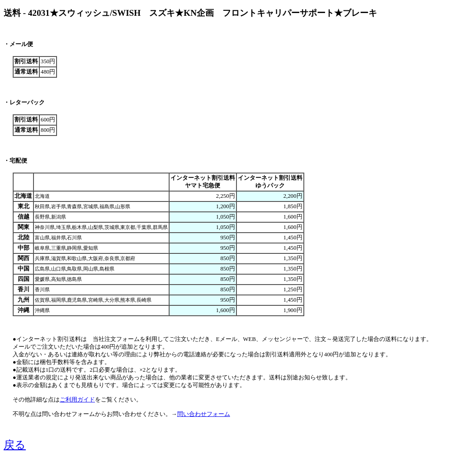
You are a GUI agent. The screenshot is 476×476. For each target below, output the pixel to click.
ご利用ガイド (77, 400)
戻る (15, 445)
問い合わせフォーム (204, 414)
